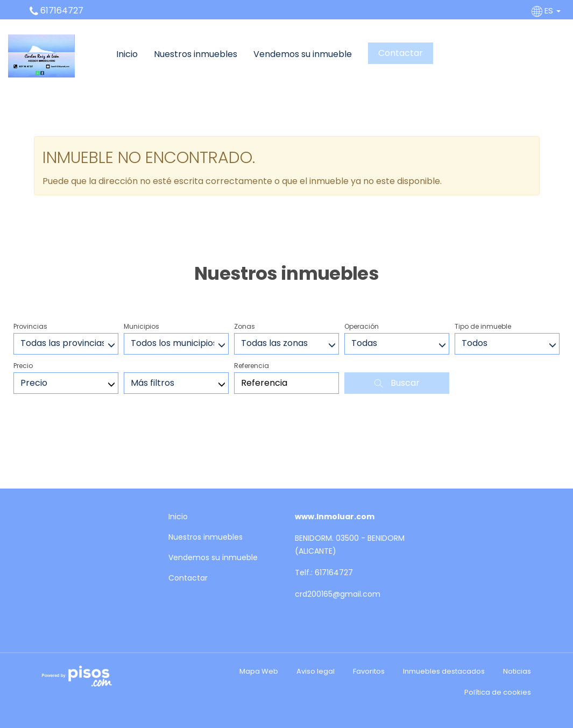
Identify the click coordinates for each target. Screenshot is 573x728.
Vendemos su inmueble (303, 54)
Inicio (127, 54)
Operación (362, 326)
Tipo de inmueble (483, 326)
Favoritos (369, 671)
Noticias (517, 671)
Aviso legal (316, 671)
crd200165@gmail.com (338, 594)
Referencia (252, 366)
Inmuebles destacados (444, 671)
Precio (23, 366)
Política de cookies (498, 692)
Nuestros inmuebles (196, 54)
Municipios (142, 326)
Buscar (397, 383)
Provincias (30, 326)
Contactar (401, 53)
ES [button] (547, 10)
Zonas (245, 326)
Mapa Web (259, 671)
